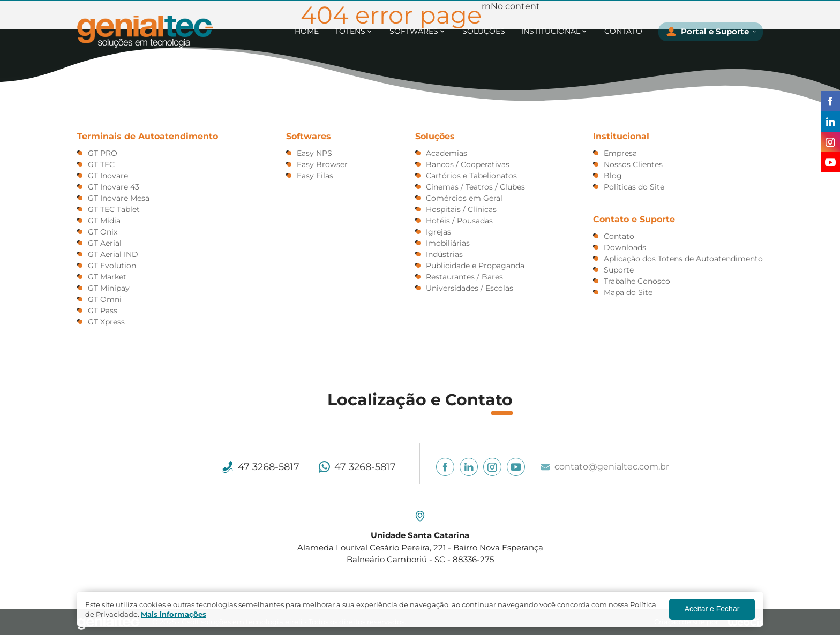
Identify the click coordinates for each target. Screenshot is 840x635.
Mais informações (174, 614)
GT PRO (103, 153)
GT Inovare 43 (114, 187)
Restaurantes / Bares (464, 277)
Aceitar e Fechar (712, 609)
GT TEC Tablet (114, 209)
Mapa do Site (628, 292)
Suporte (619, 270)
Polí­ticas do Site (634, 187)
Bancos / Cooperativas (468, 164)
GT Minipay (109, 288)
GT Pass (103, 311)
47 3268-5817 (269, 467)
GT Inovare (108, 176)
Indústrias (444, 254)
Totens (350, 31)
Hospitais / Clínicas (461, 209)
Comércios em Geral (464, 198)
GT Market (107, 277)
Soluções (484, 31)
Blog (613, 176)
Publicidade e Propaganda (475, 266)
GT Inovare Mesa (119, 198)
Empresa (620, 153)
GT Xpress (106, 322)
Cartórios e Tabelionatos (471, 176)
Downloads (625, 247)
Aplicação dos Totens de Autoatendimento (683, 259)
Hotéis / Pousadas (459, 221)
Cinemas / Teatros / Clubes (475, 187)
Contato (623, 31)
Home (307, 31)
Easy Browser (322, 164)
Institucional (551, 31)
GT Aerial (105, 243)
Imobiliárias (448, 243)
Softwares (414, 31)
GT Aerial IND (113, 254)
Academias (447, 153)
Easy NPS (314, 153)
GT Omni (105, 299)
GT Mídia (104, 221)
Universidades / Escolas (470, 288)
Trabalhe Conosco (637, 281)
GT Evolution (112, 266)
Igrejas (438, 232)
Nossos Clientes (633, 164)
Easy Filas (315, 176)
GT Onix (103, 232)
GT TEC (101, 164)
